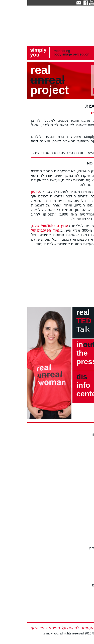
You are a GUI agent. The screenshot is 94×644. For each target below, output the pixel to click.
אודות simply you (78, 434)
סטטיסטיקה (82, 591)
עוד (88, 554)
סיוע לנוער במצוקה (77, 548)
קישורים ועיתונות (79, 497)
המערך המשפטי (79, 543)
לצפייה (86, 517)
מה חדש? (84, 486)
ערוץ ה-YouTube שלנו (23, 226)
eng (78, 3)
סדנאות (85, 511)
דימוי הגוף (83, 574)
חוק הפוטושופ (80, 537)
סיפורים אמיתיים (79, 596)
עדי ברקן (84, 451)
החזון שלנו (83, 440)
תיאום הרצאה (81, 523)
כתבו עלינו (83, 491)
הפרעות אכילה (80, 580)
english (85, 617)
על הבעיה (84, 568)
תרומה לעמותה (79, 457)
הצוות (87, 445)
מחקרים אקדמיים (78, 585)
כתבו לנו (85, 471)
